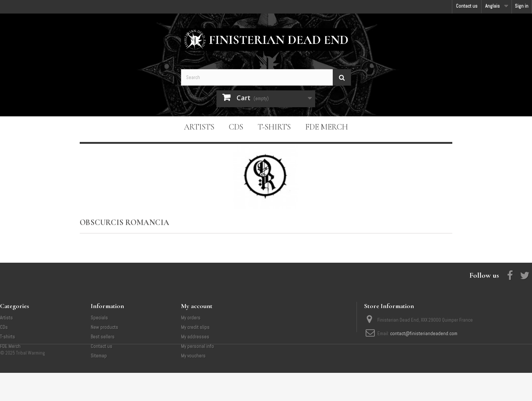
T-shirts (274, 127)
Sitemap (99, 356)
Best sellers (103, 337)
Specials (99, 318)
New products (104, 327)
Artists (199, 127)
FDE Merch (327, 127)
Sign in (522, 6)
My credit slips (195, 327)
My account (197, 306)
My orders (191, 318)
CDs (236, 127)
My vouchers (193, 356)
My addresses (195, 337)
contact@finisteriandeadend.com (424, 333)
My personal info (197, 346)
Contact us (467, 6)
